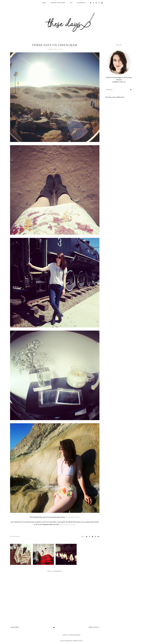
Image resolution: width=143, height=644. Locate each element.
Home (44, 3)
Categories (81, 3)
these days (69, 641)
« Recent (15, 627)
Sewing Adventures (58, 3)
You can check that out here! (67, 524)
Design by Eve (78, 641)
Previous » (94, 627)
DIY (71, 3)
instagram (16, 536)
